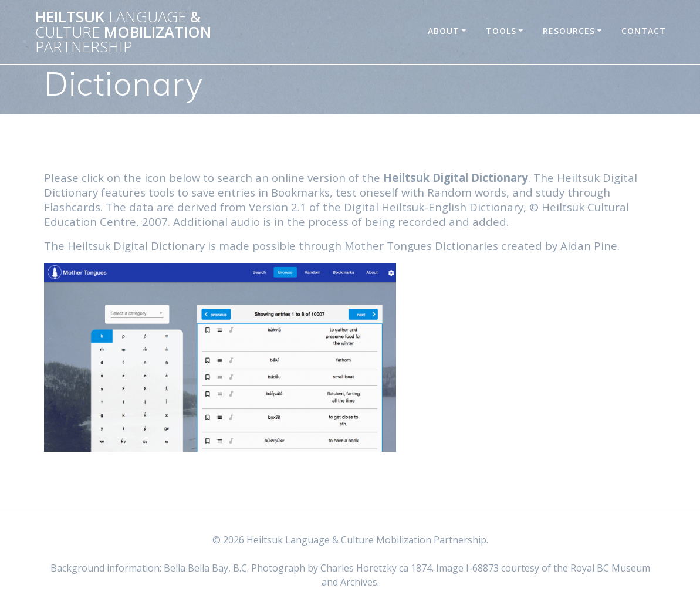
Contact (644, 31)
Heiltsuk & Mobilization (123, 32)
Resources (569, 31)
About (444, 31)
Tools (501, 31)
